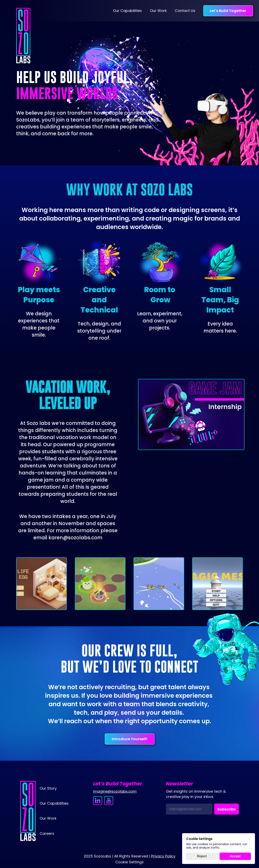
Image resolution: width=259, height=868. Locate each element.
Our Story (48, 788)
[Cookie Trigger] (129, 862)
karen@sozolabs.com (75, 538)
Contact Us (185, 11)
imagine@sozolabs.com (115, 791)
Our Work (158, 11)
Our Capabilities (127, 11)
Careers (47, 833)
